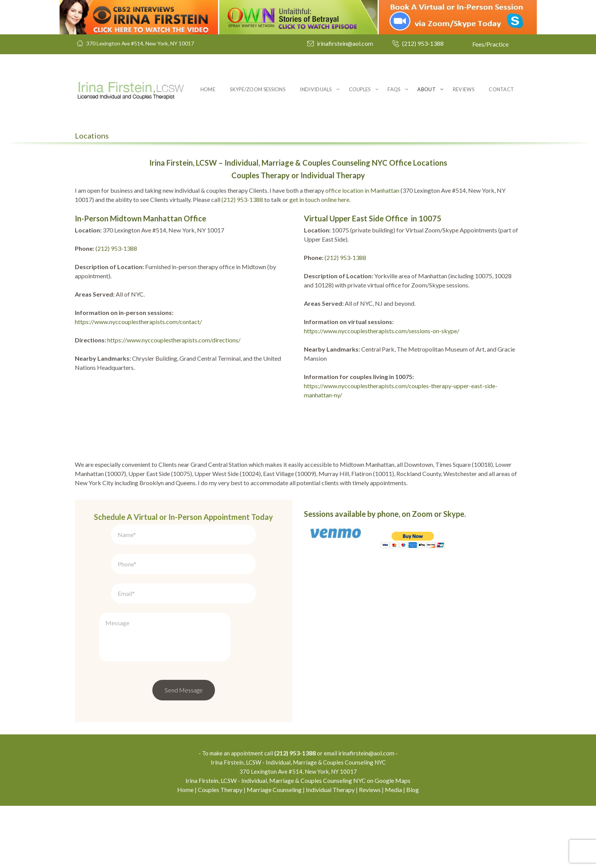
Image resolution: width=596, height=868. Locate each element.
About (426, 89)
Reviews (464, 89)
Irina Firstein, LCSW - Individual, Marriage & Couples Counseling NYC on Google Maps (298, 843)
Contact (501, 89)
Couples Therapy (220, 852)
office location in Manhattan (362, 190)
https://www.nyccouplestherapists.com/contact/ (138, 322)
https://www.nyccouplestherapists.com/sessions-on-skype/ (382, 331)
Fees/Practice (490, 44)
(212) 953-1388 (423, 43)
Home (208, 89)
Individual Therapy (330, 852)
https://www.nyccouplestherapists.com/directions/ (174, 340)
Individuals (316, 89)
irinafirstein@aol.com (345, 43)
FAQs (394, 89)
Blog (413, 852)
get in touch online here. (320, 199)
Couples (360, 89)
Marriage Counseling (274, 852)
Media (393, 852)
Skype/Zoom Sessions (258, 89)
